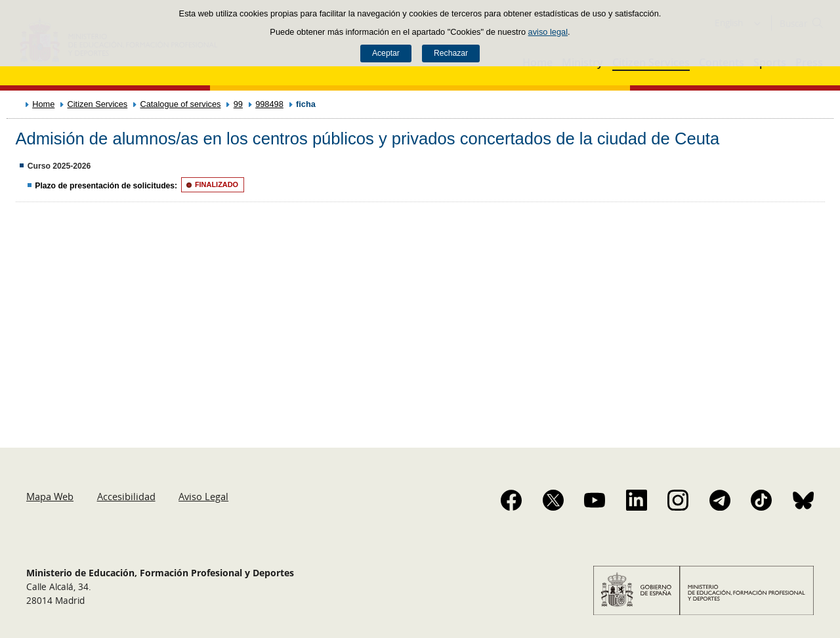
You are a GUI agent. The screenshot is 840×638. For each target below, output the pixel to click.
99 (238, 104)
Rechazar (451, 53)
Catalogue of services (180, 104)
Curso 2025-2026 (59, 166)
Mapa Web (50, 496)
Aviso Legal (203, 496)
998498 (269, 104)
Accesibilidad (126, 496)
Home (43, 104)
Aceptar (386, 53)
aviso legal (548, 32)
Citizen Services (98, 104)
